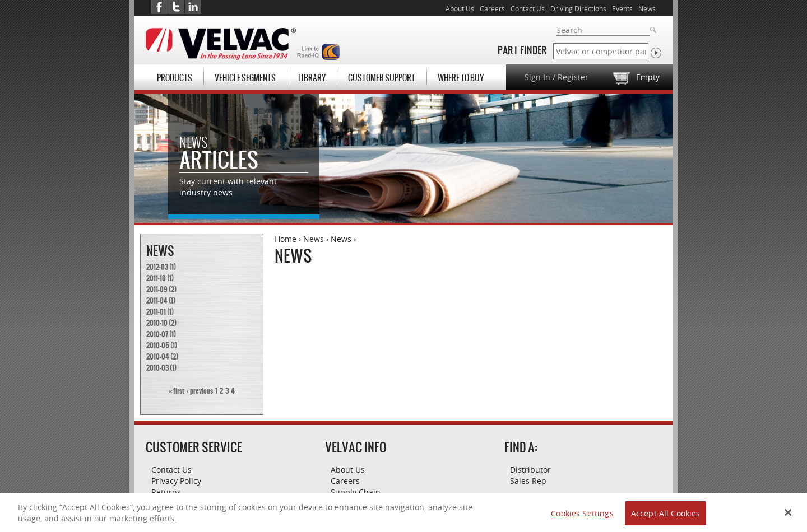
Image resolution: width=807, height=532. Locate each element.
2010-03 (157, 368)
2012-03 (157, 267)
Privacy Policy (176, 481)
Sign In (537, 77)
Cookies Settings (582, 517)
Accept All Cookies (666, 517)
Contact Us (528, 8)
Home (286, 239)
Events (622, 8)
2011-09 (157, 290)
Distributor (530, 470)
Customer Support (382, 78)
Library (312, 78)
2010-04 (158, 357)
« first (177, 391)
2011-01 (156, 312)
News (314, 239)
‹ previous (200, 391)
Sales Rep (528, 481)
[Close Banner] (789, 517)
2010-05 (158, 346)
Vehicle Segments (245, 78)
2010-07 (157, 334)
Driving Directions (578, 8)
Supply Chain (356, 492)
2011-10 (156, 278)
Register (573, 77)
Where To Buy (461, 78)
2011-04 (157, 301)
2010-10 (157, 323)
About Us (460, 8)
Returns (166, 492)
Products (175, 78)
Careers (492, 8)
